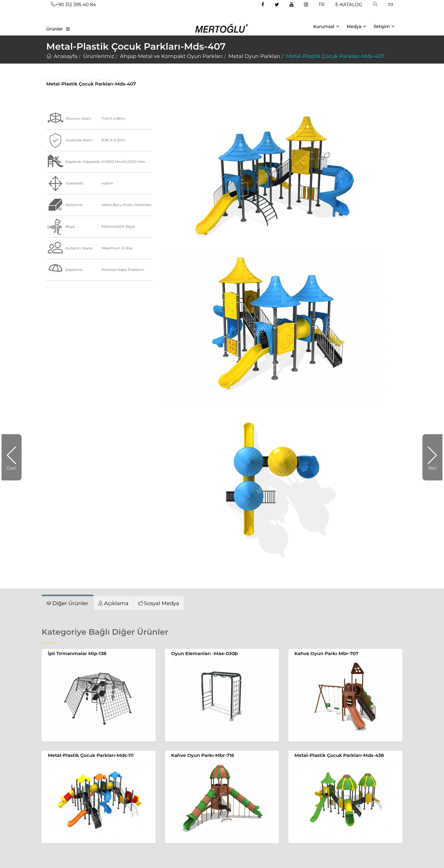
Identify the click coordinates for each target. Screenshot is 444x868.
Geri (14, 457)
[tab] (68, 603)
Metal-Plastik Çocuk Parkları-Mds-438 (339, 755)
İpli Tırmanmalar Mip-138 (77, 653)
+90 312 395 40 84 (73, 4)
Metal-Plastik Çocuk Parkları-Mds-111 (91, 755)
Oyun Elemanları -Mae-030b (205, 653)
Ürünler (55, 29)
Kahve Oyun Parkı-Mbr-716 (203, 755)
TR (321, 4)
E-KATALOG (349, 4)
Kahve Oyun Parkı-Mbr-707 (327, 653)
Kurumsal (326, 26)
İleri (430, 457)
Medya (356, 26)
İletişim (384, 26)
